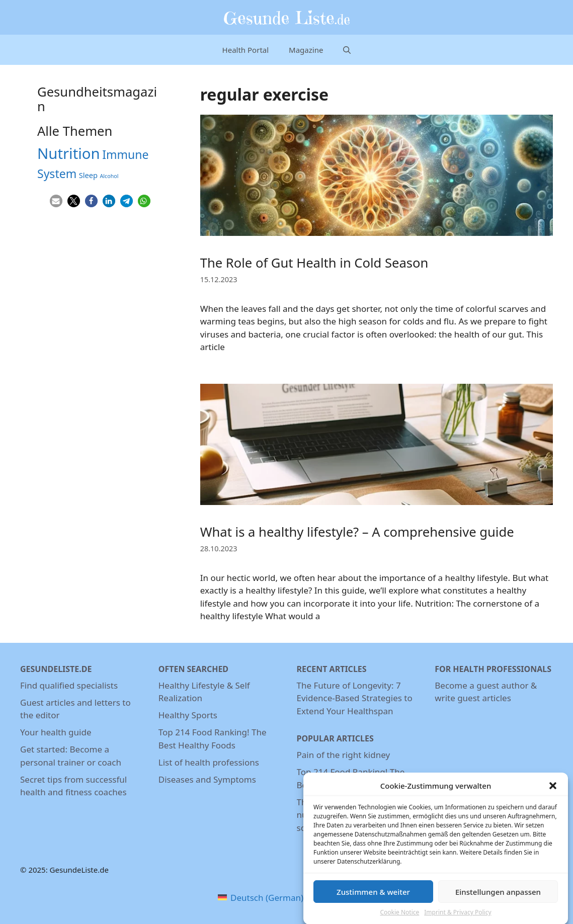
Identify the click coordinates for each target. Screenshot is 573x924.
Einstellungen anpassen (498, 897)
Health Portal (246, 50)
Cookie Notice (399, 918)
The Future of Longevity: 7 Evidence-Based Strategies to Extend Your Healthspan (355, 698)
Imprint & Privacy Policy (458, 918)
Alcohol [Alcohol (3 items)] (109, 176)
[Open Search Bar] (347, 50)
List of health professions (209, 762)
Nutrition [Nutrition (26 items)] (69, 153)
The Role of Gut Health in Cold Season (314, 263)
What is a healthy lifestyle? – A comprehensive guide (357, 532)
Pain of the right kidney (344, 755)
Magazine (306, 50)
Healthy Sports (188, 715)
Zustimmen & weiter (373, 897)
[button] (553, 791)
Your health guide (56, 732)
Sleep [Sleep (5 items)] (89, 175)
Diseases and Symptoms (207, 779)
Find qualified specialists (69, 685)
